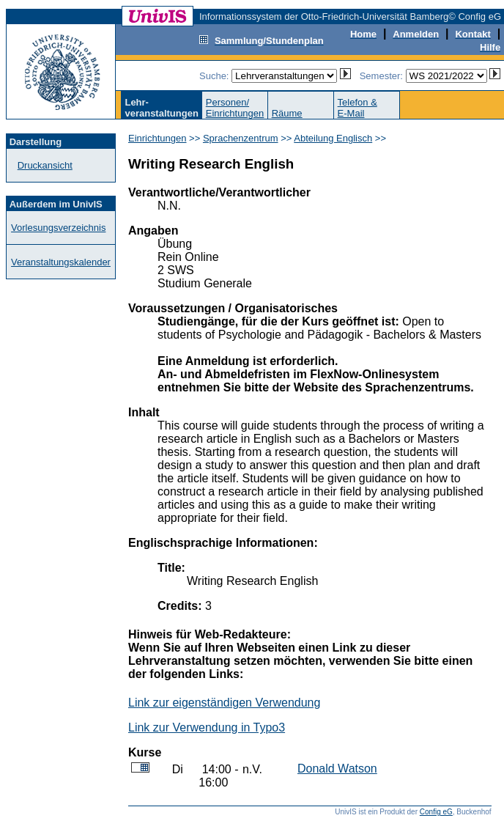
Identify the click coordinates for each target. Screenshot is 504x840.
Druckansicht (45, 165)
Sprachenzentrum (241, 138)
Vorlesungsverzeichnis (58, 228)
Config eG (436, 812)
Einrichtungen (157, 138)
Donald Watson (337, 769)
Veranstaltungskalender (61, 262)
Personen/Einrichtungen (235, 108)
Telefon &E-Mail (357, 108)
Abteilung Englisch (333, 138)
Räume (287, 113)
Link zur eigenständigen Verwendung (224, 703)
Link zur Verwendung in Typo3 (207, 727)
